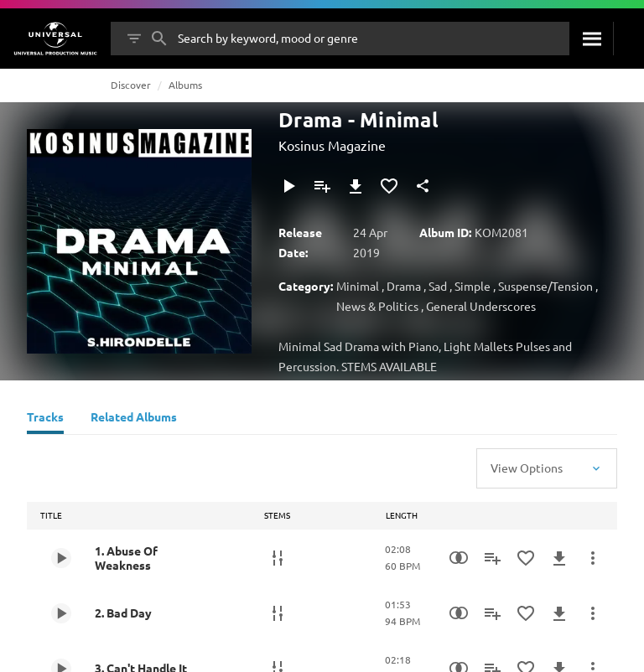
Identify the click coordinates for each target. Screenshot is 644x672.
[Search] (591, 39)
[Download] (356, 186)
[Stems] (278, 558)
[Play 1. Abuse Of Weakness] (61, 558)
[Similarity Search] (459, 558)
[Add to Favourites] (389, 186)
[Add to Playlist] (322, 186)
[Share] (423, 186)
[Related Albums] (134, 419)
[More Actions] (593, 558)
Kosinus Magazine (332, 145)
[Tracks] (45, 419)
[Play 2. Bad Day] (61, 613)
